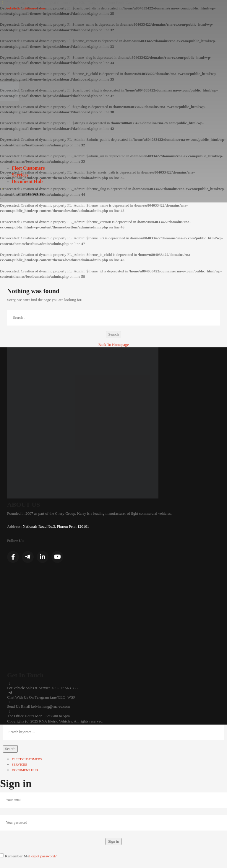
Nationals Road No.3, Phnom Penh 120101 (56, 526)
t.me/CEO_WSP (63, 697)
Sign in (113, 841)
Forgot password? (43, 856)
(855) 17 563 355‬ (31, 194)
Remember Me (15, 856)
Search (113, 334)
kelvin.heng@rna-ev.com (26, 8)
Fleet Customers (28, 168)
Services (20, 175)
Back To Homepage (114, 345)
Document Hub (27, 181)
